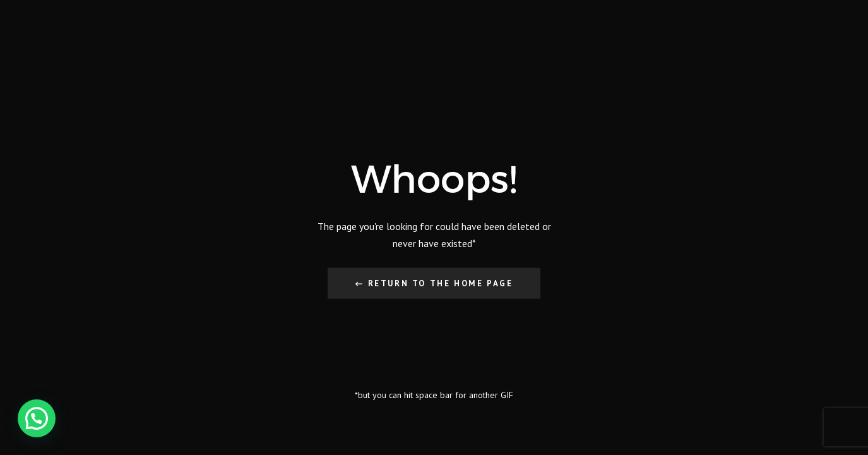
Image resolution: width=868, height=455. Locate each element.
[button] (37, 418)
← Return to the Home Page (434, 283)
